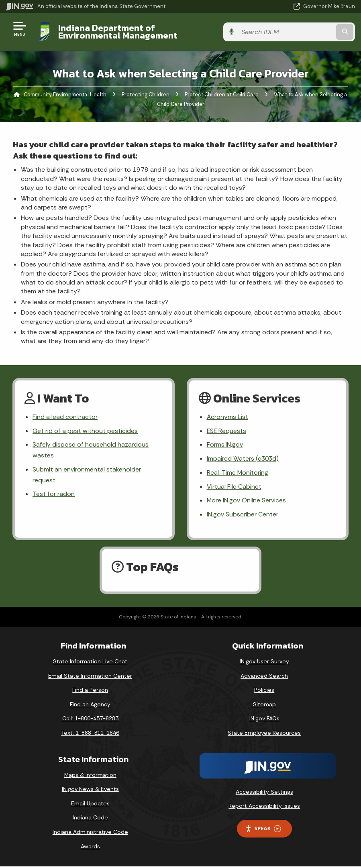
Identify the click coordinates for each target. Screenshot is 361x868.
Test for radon (54, 495)
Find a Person (90, 691)
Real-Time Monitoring (238, 474)
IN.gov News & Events (90, 791)
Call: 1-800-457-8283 (90, 720)
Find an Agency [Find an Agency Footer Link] (90, 705)
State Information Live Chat (90, 663)
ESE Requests (227, 431)
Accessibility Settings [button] (264, 793)
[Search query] (303, 32)
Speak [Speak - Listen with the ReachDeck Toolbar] (263, 830)
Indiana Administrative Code (90, 833)
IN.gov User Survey (264, 663)
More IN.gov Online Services (247, 502)
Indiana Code (90, 819)
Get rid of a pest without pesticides (85, 431)
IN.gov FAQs (264, 720)
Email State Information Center (90, 677)
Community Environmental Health (65, 95)
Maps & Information (90, 776)
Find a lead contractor (65, 417)
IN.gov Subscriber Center (243, 516)
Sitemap (264, 705)
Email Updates (90, 805)
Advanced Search (264, 677)
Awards (90, 848)
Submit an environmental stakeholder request (87, 476)
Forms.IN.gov (225, 445)
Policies (264, 691)
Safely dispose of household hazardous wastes (91, 451)
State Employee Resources (264, 734)
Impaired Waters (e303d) (243, 459)
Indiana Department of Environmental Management (138, 32)
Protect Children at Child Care (222, 95)
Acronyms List (228, 417)
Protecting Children (146, 95)
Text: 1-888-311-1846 (90, 734)
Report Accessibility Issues (264, 807)
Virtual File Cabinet (234, 488)
